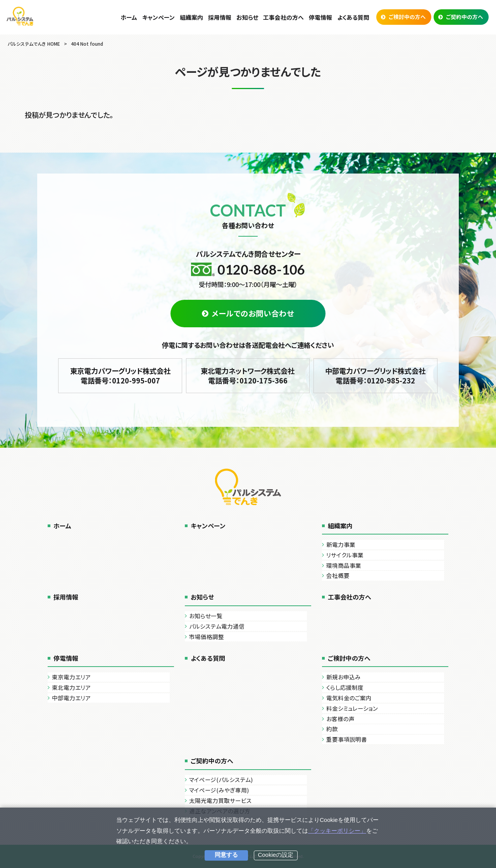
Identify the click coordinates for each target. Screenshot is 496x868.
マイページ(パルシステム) (221, 779)
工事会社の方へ (350, 597)
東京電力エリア (71, 677)
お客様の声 (340, 719)
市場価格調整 (207, 637)
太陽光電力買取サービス (220, 800)
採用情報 (66, 597)
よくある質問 (208, 658)
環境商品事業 (344, 565)
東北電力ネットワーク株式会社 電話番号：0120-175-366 (248, 376)
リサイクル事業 (345, 555)
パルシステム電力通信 (217, 626)
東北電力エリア (71, 687)
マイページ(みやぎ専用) (219, 790)
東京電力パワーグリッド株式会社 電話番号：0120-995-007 (120, 376)
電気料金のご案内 (349, 698)
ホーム (62, 526)
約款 (332, 729)
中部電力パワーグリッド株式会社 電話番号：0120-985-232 (375, 376)
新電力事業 (341, 544)
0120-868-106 (261, 269)
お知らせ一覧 (206, 616)
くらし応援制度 (345, 687)
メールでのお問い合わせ (253, 313)
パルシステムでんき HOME (34, 44)
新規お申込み (344, 677)
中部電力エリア (71, 698)
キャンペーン (208, 526)
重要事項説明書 (347, 739)
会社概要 (338, 575)
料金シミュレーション (352, 708)
